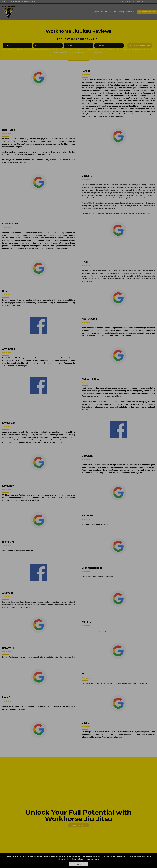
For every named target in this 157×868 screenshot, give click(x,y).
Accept (78, 864)
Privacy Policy (84, 859)
